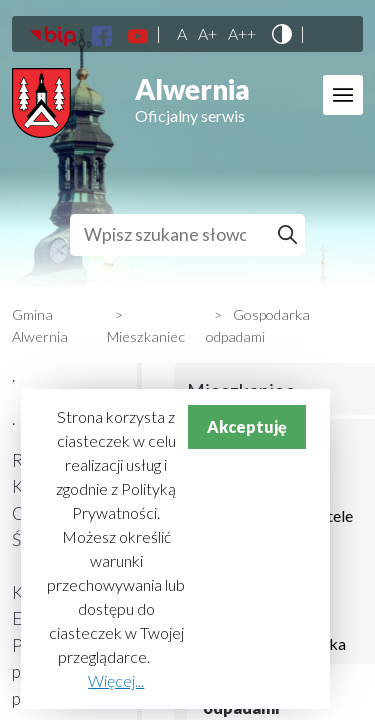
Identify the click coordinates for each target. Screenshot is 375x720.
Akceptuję (247, 426)
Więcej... (116, 680)
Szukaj (290, 235)
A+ (207, 34)
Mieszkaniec (146, 336)
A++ (242, 34)
